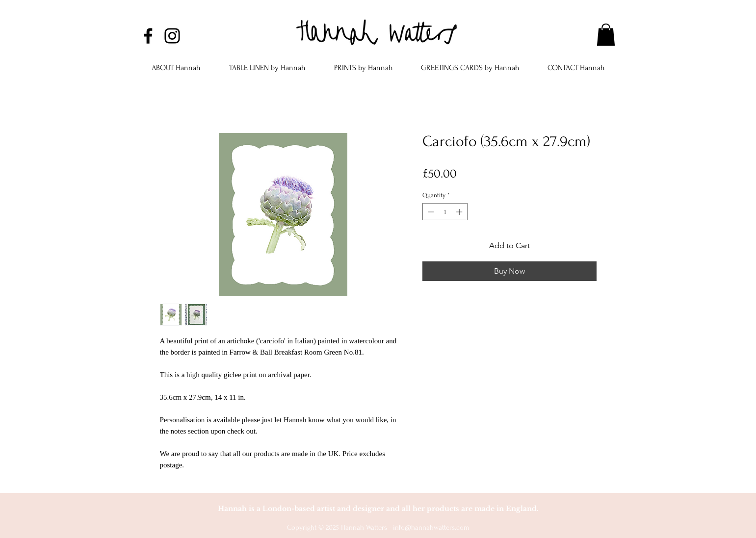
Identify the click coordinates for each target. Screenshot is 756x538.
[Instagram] (172, 36)
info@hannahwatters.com (431, 527)
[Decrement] (430, 212)
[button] (606, 35)
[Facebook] (148, 36)
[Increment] (460, 212)
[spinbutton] (445, 212)
